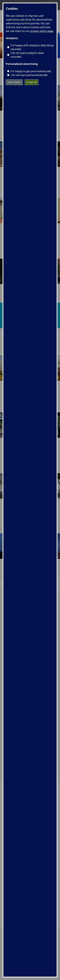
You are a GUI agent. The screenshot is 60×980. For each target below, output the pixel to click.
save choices (14, 82)
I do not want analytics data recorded (27, 55)
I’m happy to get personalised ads (31, 71)
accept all (31, 82)
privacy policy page (42, 31)
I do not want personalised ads (29, 75)
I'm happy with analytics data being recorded (32, 47)
